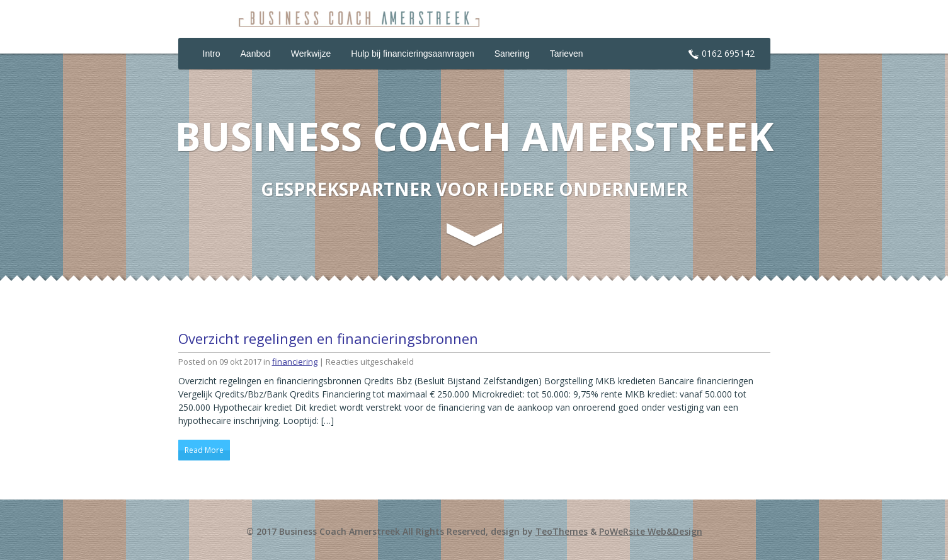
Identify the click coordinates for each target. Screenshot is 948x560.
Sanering (512, 54)
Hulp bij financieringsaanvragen (412, 54)
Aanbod (256, 54)
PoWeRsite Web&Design (651, 531)
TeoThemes (562, 531)
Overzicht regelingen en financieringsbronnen (328, 338)
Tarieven (567, 54)
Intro (212, 54)
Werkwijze (311, 54)
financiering (295, 362)
